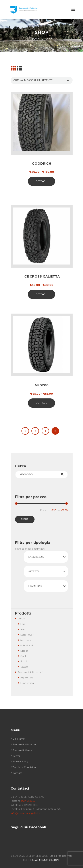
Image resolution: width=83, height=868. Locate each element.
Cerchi (21, 619)
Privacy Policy (20, 762)
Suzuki (24, 662)
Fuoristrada (27, 683)
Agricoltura (27, 678)
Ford (23, 624)
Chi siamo (19, 739)
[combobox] (46, 557)
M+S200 (42, 385)
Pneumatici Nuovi (23, 750)
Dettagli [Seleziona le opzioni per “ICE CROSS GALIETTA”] (41, 294)
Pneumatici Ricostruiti (30, 672)
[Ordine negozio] (42, 80)
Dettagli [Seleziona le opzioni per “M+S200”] (41, 403)
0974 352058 (28, 801)
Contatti (17, 773)
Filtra (25, 519)
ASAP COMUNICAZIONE (46, 860)
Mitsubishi (27, 646)
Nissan (24, 651)
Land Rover (27, 635)
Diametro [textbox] (35, 586)
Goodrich (41, 164)
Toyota (24, 667)
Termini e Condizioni (25, 767)
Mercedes (26, 640)
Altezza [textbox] (34, 571)
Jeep (23, 630)
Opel (23, 656)
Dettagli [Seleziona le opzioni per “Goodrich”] (41, 181)
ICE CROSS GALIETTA (42, 276)
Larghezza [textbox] (36, 557)
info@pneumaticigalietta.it (26, 813)
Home (35, 39)
